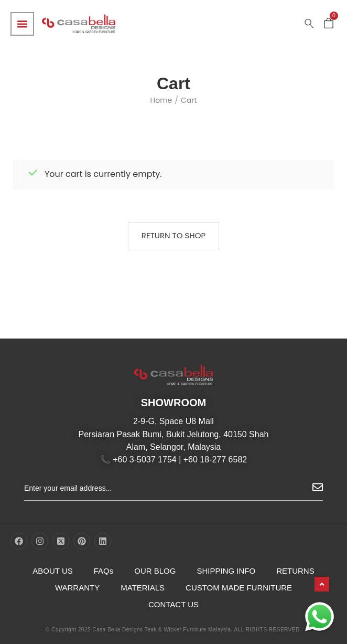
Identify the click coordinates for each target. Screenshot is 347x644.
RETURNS (295, 571)
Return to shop (173, 235)
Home (161, 100)
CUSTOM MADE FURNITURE (239, 588)
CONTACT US (173, 604)
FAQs (104, 571)
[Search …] (309, 24)
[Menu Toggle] (22, 24)
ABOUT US (52, 571)
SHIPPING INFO (226, 571)
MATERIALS (143, 588)
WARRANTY (77, 588)
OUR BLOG (155, 571)
